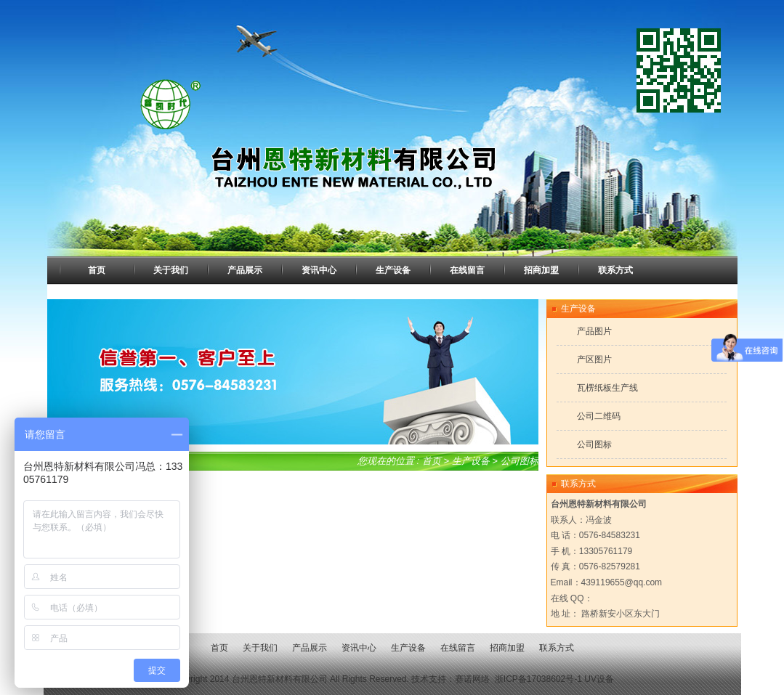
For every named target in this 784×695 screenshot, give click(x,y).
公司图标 (520, 461)
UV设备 (599, 679)
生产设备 (471, 461)
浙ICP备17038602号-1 (538, 679)
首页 (432, 461)
